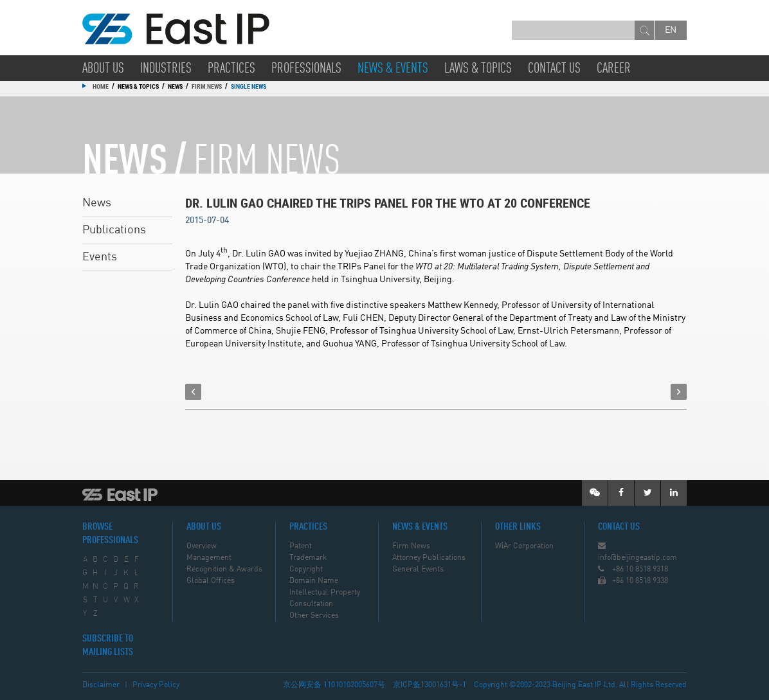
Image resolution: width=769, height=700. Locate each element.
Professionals (306, 69)
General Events (418, 570)
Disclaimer (101, 685)
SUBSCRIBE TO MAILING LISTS (108, 646)
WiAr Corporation (524, 546)
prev (193, 392)
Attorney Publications (429, 558)
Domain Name (314, 581)
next (679, 392)
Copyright (306, 570)
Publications (114, 230)
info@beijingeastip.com (638, 558)
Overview (202, 546)
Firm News (207, 86)
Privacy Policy (156, 685)
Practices (231, 69)
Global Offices (211, 581)
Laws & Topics (478, 69)
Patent (301, 546)
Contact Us (554, 69)
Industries (166, 69)
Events (100, 257)
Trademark (308, 558)
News (97, 203)
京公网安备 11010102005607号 (334, 685)
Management (209, 558)
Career (614, 69)
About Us (103, 69)
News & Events (393, 69)
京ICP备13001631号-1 (430, 685)
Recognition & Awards (224, 570)
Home (101, 86)
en (671, 30)
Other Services (314, 616)
